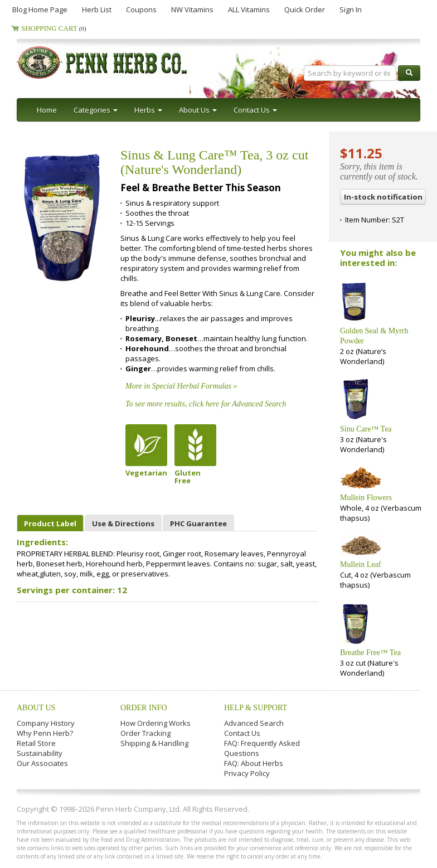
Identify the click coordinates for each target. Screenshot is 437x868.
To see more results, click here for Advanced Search (206, 404)
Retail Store (36, 743)
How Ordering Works (156, 723)
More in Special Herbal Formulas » (181, 386)
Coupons (141, 9)
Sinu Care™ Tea (366, 429)
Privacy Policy (247, 773)
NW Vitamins (192, 9)
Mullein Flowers (366, 498)
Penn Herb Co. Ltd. (124, 62)
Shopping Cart (54, 28)
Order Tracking (145, 733)
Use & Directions (123, 523)
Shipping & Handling (154, 743)
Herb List (97, 9)
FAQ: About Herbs (254, 763)
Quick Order (305, 9)
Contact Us (242, 733)
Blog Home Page (40, 9)
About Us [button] (198, 110)
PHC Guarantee (198, 523)
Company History (46, 723)
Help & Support (256, 708)
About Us (36, 708)
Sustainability (40, 753)
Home (47, 110)
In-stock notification (383, 197)
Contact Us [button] (255, 110)
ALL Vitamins (249, 9)
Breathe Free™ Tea (370, 653)
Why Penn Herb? (45, 733)
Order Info (144, 708)
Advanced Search (254, 723)
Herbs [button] (148, 110)
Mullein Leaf (360, 564)
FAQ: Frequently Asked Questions (262, 748)
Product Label (50, 523)
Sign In (351, 9)
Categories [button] (96, 110)
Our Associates (42, 763)
